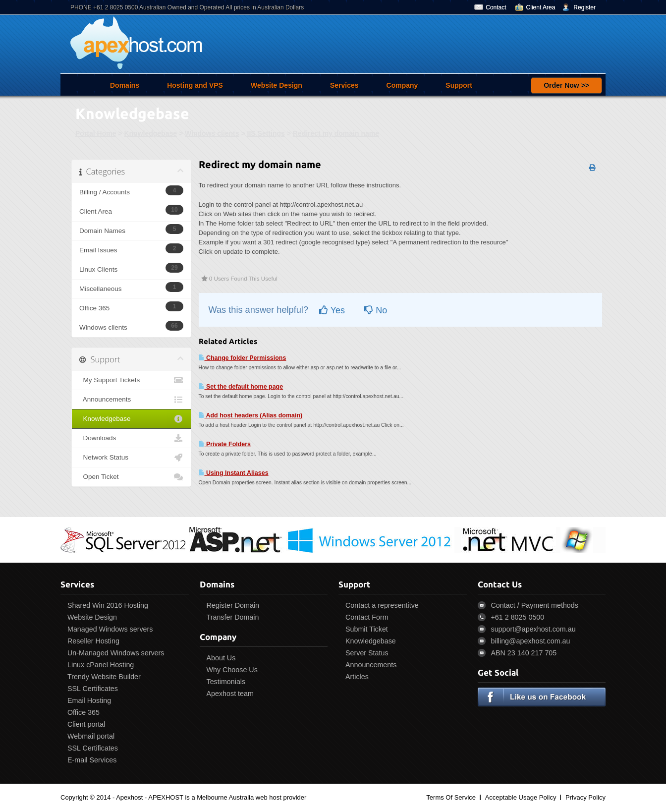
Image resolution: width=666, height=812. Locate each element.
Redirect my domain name (336, 133)
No (376, 310)
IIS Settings (266, 133)
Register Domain (233, 605)
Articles (357, 677)
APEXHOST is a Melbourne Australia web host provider (227, 797)
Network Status (131, 458)
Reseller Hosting (93, 641)
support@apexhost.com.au (533, 629)
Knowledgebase (150, 133)
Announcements (131, 400)
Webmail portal (91, 736)
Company (402, 85)
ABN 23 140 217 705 (524, 653)
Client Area (541, 7)
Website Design (277, 85)
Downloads (131, 438)
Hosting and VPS (195, 85)
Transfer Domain (233, 617)
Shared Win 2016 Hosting (108, 605)
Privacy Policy (585, 797)
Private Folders (225, 444)
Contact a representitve (382, 605)
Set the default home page (241, 387)
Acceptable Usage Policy (521, 797)
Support (459, 85)
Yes (332, 310)
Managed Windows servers (110, 629)
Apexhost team (230, 694)
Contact (496, 7)
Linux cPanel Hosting (101, 665)
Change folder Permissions (243, 358)
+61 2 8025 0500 (518, 617)
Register (584, 7)
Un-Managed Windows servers (116, 653)
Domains (125, 85)
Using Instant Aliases (234, 473)
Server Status (367, 653)
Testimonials (226, 682)
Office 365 (83, 712)
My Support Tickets (131, 380)
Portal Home (96, 133)
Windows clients (212, 133)
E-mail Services (92, 760)
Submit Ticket (367, 629)
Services (344, 85)
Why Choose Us (232, 670)
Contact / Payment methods (535, 605)
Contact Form (367, 617)
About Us (221, 658)
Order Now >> (566, 85)
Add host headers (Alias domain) (251, 415)
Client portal (86, 724)
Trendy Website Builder (104, 677)
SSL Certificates (93, 689)
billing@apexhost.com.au (531, 641)
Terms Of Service (451, 797)
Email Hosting (89, 700)
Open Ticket (131, 477)
